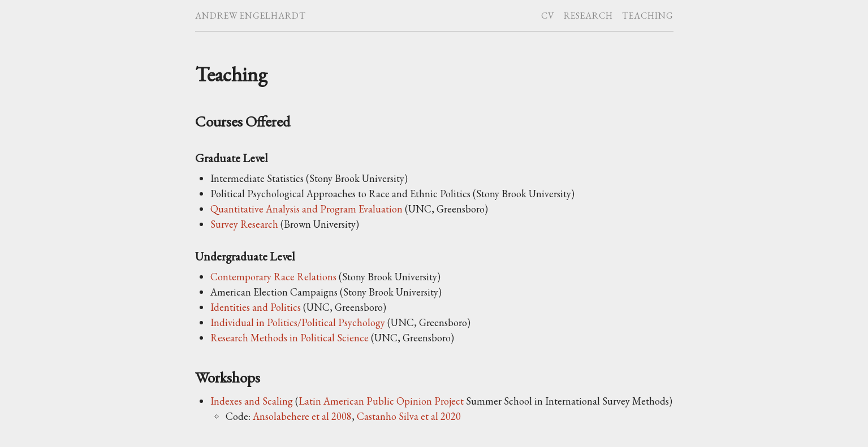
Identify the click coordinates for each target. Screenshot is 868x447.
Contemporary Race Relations (273, 277)
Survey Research (244, 224)
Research (588, 16)
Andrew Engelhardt (251, 16)
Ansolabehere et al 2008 (302, 416)
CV (548, 16)
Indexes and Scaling (252, 401)
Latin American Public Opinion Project (381, 401)
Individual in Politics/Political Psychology (298, 322)
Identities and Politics (256, 307)
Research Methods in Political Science (290, 338)
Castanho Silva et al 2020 (409, 416)
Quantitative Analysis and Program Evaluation (306, 209)
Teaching (648, 16)
